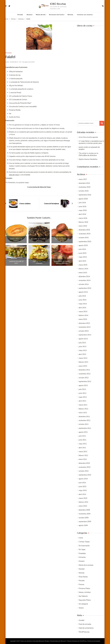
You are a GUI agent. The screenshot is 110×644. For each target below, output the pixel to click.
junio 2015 (82, 253)
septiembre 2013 (85, 335)
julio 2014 (82, 296)
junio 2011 (82, 440)
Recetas (29, 15)
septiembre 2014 (85, 288)
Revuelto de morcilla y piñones (39, 240)
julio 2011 (82, 436)
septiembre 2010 (85, 475)
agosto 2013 (83, 339)
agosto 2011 (83, 432)
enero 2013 (83, 366)
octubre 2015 (84, 238)
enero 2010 (83, 506)
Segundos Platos (85, 600)
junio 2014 (82, 300)
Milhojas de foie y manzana (39, 262)
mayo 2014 (83, 304)
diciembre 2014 (84, 276)
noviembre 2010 (85, 467)
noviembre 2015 (85, 234)
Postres (81, 584)
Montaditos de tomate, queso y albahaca (62, 262)
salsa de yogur (14, 175)
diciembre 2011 (84, 417)
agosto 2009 (83, 525)
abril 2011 (82, 448)
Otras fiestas (83, 577)
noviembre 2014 (85, 280)
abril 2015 (82, 261)
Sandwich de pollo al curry (16, 262)
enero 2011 (83, 459)
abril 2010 (82, 494)
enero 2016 (83, 226)
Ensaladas (82, 553)
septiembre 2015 (85, 242)
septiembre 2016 (85, 195)
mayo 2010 (83, 490)
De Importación (84, 546)
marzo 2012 (83, 405)
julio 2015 (82, 249)
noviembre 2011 (85, 420)
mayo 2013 (83, 350)
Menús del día (41, 15)
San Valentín (83, 596)
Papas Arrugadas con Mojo (62, 240)
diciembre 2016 (84, 183)
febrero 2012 (83, 409)
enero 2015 (83, 273)
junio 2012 (82, 393)
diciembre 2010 (84, 463)
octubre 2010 (84, 471)
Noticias (70, 15)
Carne (81, 538)
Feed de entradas (85, 624)
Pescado (82, 581)
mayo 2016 (83, 210)
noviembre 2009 (85, 514)
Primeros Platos (84, 588)
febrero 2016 (83, 222)
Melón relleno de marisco (16, 240)
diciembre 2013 (84, 323)
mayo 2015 (83, 257)
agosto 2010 (83, 479)
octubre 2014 (84, 284)
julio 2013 (82, 343)
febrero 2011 (83, 455)
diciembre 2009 (84, 510)
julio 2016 (82, 203)
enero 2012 (83, 413)
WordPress (83, 641)
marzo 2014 (83, 311)
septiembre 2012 (85, 381)
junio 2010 (82, 486)
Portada (20, 15)
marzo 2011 (83, 452)
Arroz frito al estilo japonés (88, 137)
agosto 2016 (83, 199)
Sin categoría (83, 604)
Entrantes (8, 53)
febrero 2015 (83, 269)
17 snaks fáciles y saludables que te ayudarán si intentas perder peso (91, 142)
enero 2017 (83, 179)
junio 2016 (82, 206)
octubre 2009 (84, 518)
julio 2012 (82, 389)
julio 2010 (82, 483)
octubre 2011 (84, 424)
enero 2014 (83, 319)
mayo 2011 (83, 444)
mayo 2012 (83, 397)
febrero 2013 (83, 362)
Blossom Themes (66, 641)
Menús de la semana (86, 565)
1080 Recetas (58, 4)
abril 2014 (82, 308)
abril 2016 (82, 214)
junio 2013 (82, 347)
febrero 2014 (83, 315)
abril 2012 (82, 401)
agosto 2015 (83, 245)
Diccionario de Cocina (56, 15)
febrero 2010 (83, 502)
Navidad (82, 569)
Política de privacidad (94, 641)
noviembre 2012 (85, 374)
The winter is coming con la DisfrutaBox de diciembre (88, 154)
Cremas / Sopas (84, 542)
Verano (81, 608)
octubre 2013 (84, 331)
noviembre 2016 (85, 187)
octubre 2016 (84, 191)
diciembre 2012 (84, 370)
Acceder (82, 620)
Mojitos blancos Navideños (88, 159)
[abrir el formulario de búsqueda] (103, 6)
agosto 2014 (83, 292)
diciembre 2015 (84, 230)
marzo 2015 (83, 265)
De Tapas (82, 549)
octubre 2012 (84, 378)
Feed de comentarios (86, 628)
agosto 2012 (83, 385)
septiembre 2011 (85, 428)
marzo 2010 (83, 498)
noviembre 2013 (85, 327)
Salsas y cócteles (85, 592)
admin (7, 62)
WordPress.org (84, 632)
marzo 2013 (83, 358)
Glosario (82, 561)
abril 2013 (82, 354)
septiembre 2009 (85, 522)
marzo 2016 (83, 218)
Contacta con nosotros (85, 15)
